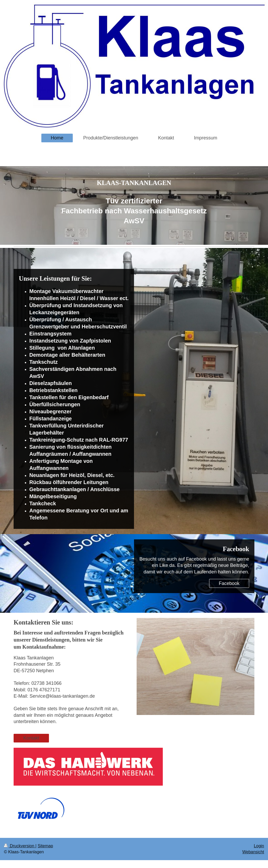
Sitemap (45, 846)
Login (259, 846)
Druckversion (20, 846)
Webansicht (253, 852)
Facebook (229, 583)
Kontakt (31, 738)
